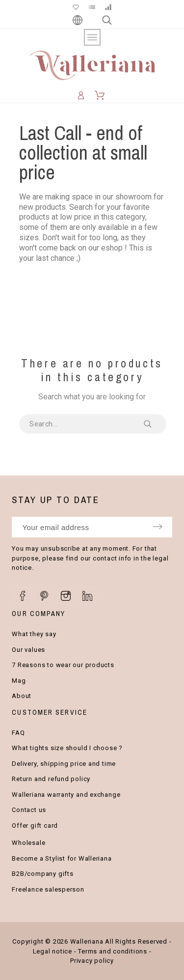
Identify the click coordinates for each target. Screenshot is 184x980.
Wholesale (28, 843)
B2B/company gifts (42, 874)
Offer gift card (35, 826)
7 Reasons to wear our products (63, 665)
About (22, 696)
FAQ (18, 733)
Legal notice (53, 951)
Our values (28, 650)
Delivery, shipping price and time (64, 764)
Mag (19, 681)
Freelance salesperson (48, 889)
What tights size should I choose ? (67, 748)
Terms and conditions (113, 951)
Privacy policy (92, 961)
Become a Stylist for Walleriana (62, 858)
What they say (34, 634)
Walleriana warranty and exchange (66, 795)
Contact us (29, 810)
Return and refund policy (51, 779)
